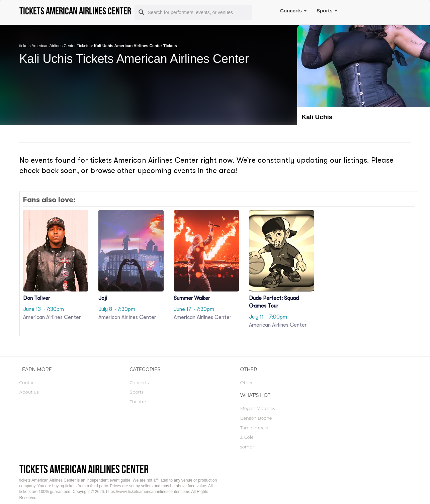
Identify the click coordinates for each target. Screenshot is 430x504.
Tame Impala (254, 428)
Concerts (293, 11)
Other (247, 383)
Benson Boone (256, 418)
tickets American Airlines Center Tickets (54, 46)
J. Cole (247, 437)
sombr (247, 447)
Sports (327, 11)
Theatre (138, 402)
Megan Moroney (258, 408)
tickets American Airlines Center (84, 469)
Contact (28, 383)
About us (29, 392)
